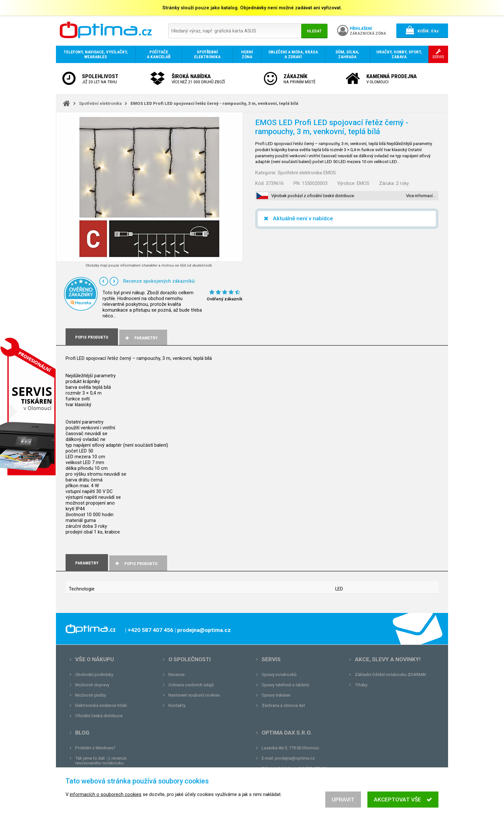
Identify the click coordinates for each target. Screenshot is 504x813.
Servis (271, 659)
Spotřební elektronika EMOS (307, 173)
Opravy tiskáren (276, 695)
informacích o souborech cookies (106, 806)
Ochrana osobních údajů (191, 685)
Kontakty (177, 705)
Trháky (361, 685)
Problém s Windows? (95, 748)
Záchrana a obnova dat (283, 705)
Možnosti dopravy (92, 685)
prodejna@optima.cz (295, 758)
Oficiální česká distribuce (99, 716)
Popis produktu (136, 564)
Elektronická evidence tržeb (101, 705)
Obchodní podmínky (94, 675)
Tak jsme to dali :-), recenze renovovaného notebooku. (101, 761)
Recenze (176, 675)
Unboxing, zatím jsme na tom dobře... (110, 773)
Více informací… (421, 196)
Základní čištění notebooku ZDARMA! (391, 675)
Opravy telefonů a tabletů (285, 685)
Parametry (141, 338)
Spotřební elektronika (100, 103)
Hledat (314, 31)
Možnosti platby (91, 695)
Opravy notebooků (279, 675)
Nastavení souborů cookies (194, 695)
